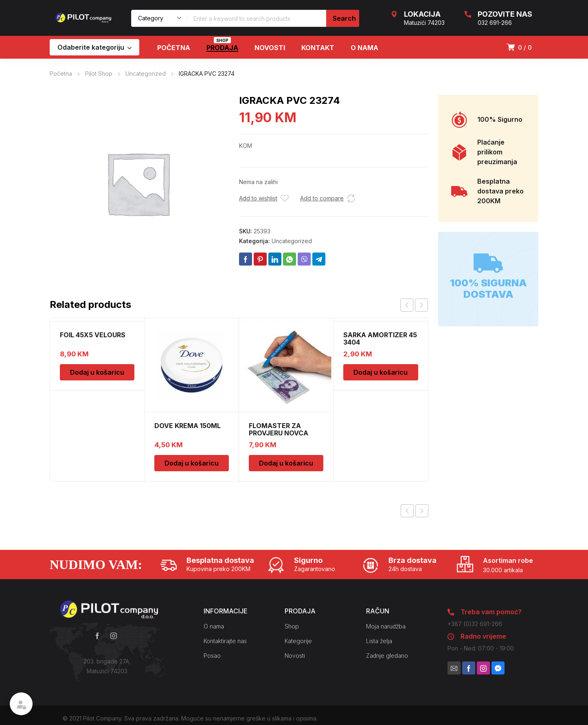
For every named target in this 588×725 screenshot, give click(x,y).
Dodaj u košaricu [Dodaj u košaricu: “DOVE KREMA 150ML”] (192, 463)
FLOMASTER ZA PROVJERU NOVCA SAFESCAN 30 (279, 433)
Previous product (407, 511)
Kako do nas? (107, 687)
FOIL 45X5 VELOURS (93, 335)
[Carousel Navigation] (414, 305)
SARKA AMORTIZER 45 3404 (380, 338)
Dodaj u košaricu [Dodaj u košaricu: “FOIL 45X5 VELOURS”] (97, 372)
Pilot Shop (99, 74)
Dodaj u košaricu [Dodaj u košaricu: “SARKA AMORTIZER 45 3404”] (381, 372)
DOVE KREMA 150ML (188, 426)
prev (407, 305)
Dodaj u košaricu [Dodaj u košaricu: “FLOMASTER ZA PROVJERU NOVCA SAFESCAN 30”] (286, 463)
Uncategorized (146, 74)
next (421, 305)
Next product (422, 511)
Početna (61, 74)
